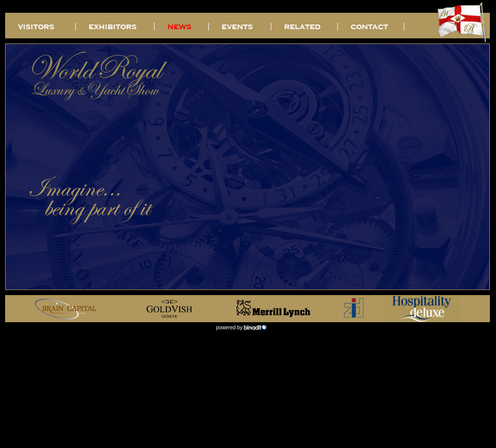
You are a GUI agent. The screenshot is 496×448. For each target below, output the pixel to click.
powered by (230, 328)
